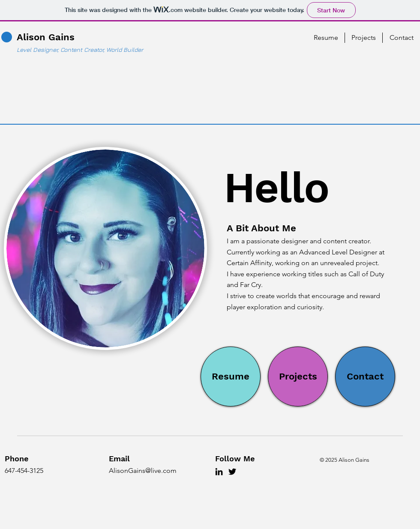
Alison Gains (46, 37)
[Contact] (365, 377)
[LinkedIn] (219, 472)
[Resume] (231, 377)
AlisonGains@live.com (143, 471)
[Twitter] (232, 472)
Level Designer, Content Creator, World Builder (80, 49)
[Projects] (298, 377)
